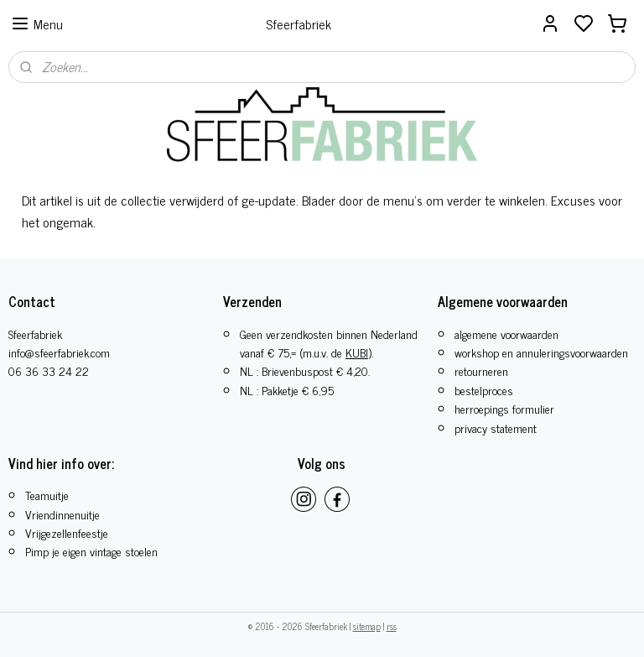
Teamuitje (47, 495)
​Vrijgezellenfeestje (67, 532)
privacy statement (496, 428)
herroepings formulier (504, 408)
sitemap (367, 626)
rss (392, 626)
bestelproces (484, 390)
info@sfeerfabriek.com (59, 352)
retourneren (481, 370)
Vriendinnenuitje (62, 514)
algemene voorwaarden (506, 334)
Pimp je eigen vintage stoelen (91, 551)
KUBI (357, 352)
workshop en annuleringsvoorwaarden (541, 352)
